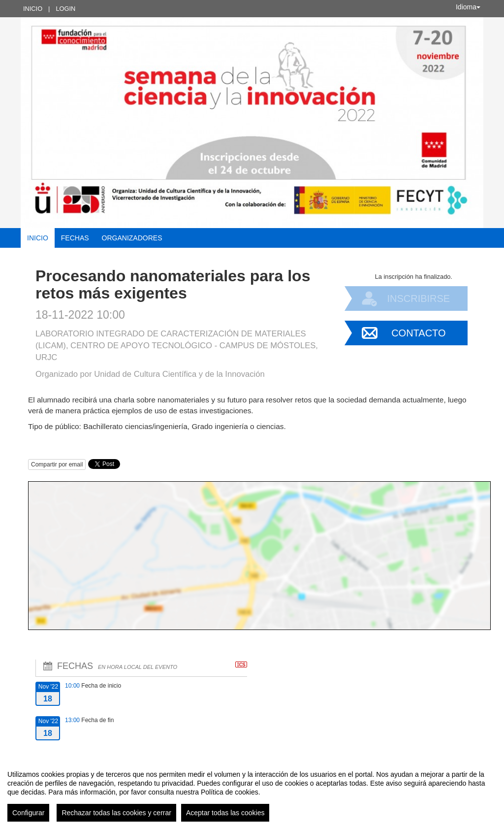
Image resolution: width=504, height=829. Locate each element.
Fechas (75, 238)
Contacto (418, 333)
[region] (252, 792)
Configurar (28, 813)
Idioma (468, 7)
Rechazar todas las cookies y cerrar (116, 813)
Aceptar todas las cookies (225, 813)
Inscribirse (418, 298)
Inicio (33, 9)
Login (65, 9)
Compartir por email (57, 464)
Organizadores (132, 238)
